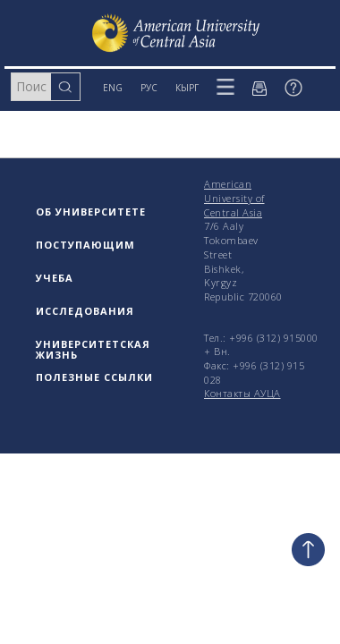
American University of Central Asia (234, 198)
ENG (113, 88)
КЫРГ (187, 88)
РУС (149, 88)
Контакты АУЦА (242, 393)
